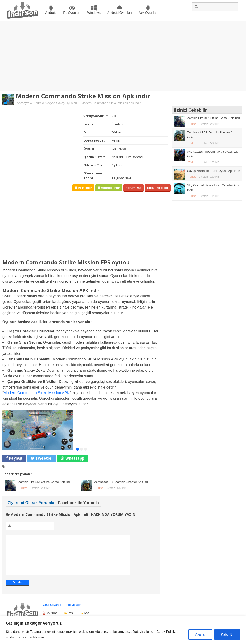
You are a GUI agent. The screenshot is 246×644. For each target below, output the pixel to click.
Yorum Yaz (133, 188)
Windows (94, 13)
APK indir (84, 188)
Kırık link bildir (158, 188)
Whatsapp (75, 458)
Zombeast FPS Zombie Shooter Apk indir (122, 482)
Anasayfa (23, 103)
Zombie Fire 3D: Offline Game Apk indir (45, 482)
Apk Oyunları (148, 13)
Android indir (110, 188)
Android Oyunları (120, 13)
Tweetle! (43, 458)
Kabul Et (227, 634)
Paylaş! (15, 458)
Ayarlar (200, 634)
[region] (123, 630)
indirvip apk (74, 612)
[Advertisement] (123, 56)
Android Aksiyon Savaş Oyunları (55, 103)
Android (51, 13)
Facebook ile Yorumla (78, 503)
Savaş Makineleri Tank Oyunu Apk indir (214, 171)
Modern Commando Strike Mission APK (36, 393)
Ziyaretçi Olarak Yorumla (31, 503)
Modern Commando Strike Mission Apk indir (83, 96)
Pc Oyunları (72, 13)
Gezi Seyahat (52, 612)
